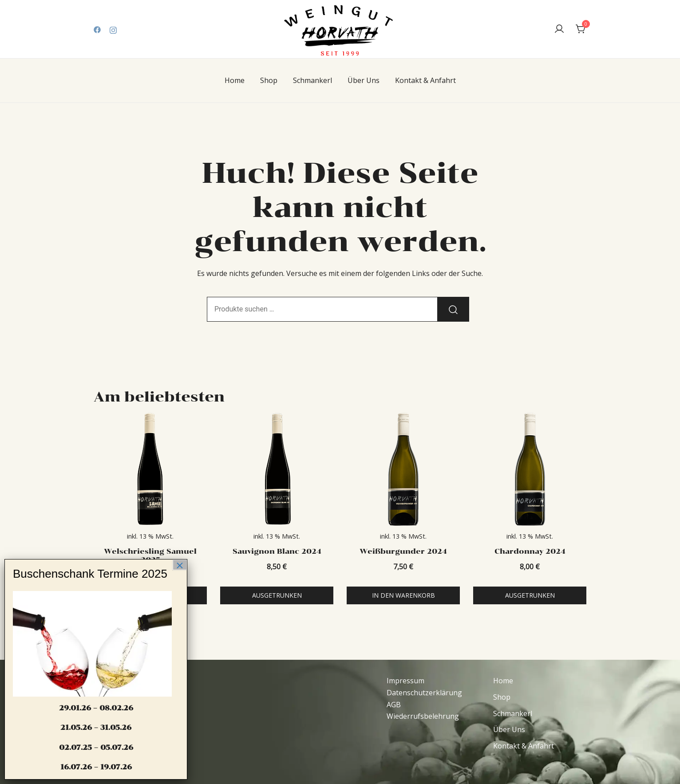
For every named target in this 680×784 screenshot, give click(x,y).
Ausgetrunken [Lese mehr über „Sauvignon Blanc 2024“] (277, 595)
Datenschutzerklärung (424, 693)
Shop (269, 80)
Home (235, 80)
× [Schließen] (180, 565)
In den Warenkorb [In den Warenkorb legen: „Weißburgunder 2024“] (403, 595)
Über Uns (364, 80)
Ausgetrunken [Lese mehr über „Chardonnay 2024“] (530, 595)
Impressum (405, 681)
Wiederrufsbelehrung (423, 716)
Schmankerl (312, 80)
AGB (394, 705)
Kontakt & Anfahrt (425, 80)
